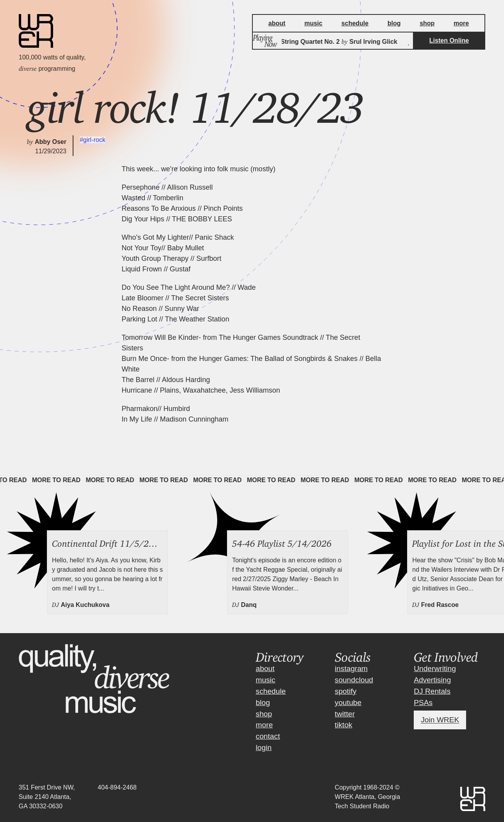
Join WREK (440, 720)
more (265, 725)
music (266, 680)
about (265, 669)
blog (263, 703)
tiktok (344, 725)
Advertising (432, 680)
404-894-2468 (117, 787)
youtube (348, 703)
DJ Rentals (432, 691)
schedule (271, 691)
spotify (346, 691)
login (264, 748)
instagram (351, 669)
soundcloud (354, 680)
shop (264, 714)
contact (268, 736)
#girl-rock (93, 140)
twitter (345, 714)
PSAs (423, 703)
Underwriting (435, 669)
